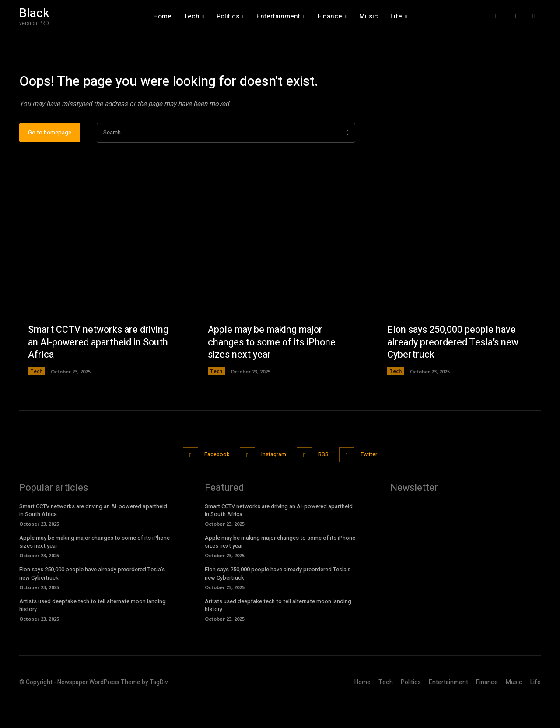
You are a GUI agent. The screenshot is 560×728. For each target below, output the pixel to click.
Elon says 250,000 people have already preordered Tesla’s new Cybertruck (454, 370)
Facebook (211, 482)
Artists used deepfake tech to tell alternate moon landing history (93, 632)
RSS (326, 482)
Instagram (272, 482)
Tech (37, 399)
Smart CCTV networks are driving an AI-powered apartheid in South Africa (99, 370)
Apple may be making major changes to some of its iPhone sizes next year (273, 370)
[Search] (348, 160)
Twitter (376, 482)
